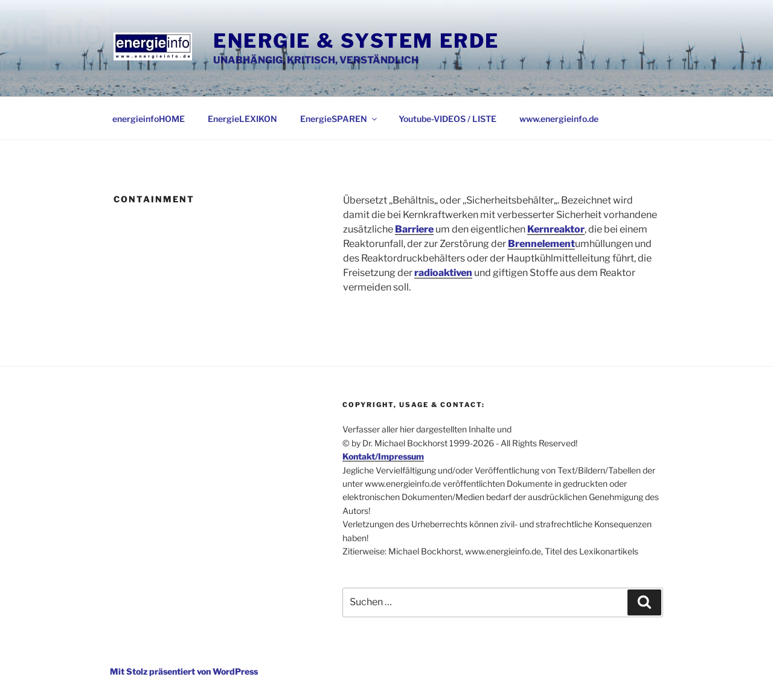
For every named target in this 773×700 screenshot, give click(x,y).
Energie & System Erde (356, 41)
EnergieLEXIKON (242, 119)
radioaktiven (443, 273)
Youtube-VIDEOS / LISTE (447, 119)
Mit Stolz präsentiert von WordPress (184, 671)
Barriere (414, 229)
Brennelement (541, 244)
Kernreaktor (556, 229)
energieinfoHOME (149, 119)
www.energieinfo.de (559, 119)
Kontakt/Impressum (383, 456)
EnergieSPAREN (339, 119)
